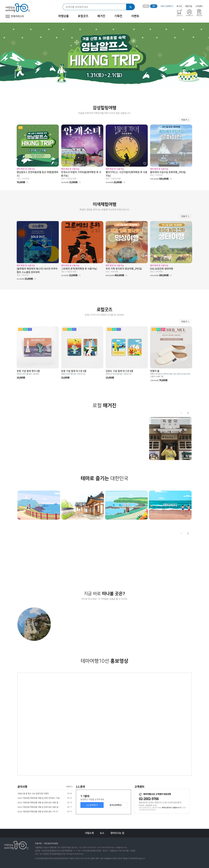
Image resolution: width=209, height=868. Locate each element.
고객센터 (199, 6)
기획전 (118, 16)
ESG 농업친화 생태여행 (171, 270)
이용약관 (38, 843)
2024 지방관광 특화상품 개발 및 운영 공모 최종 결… (39, 803)
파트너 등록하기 (167, 6)
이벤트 (135, 16)
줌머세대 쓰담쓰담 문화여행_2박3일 (171, 173)
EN (154, 6)
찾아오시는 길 (117, 833)
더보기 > (69, 787)
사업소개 (89, 833)
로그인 (179, 6)
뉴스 (102, 833)
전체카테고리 (14, 16)
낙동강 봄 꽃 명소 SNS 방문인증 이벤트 (33, 794)
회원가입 (189, 6)
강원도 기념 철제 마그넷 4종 (119, 371)
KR (146, 6)
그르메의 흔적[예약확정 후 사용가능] (82, 270)
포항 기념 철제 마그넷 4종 (74, 371)
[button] (188, 413)
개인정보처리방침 (51, 843)
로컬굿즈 (83, 16)
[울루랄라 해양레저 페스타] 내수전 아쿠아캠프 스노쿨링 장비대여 (38, 272)
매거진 (101, 16)
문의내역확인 (116, 805)
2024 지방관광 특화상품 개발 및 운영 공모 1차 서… (38, 812)
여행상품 (63, 16)
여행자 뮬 (155, 371)
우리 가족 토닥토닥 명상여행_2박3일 (127, 270)
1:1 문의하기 (92, 805)
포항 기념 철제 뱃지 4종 (28, 371)
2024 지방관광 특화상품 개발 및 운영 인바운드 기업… (39, 798)
